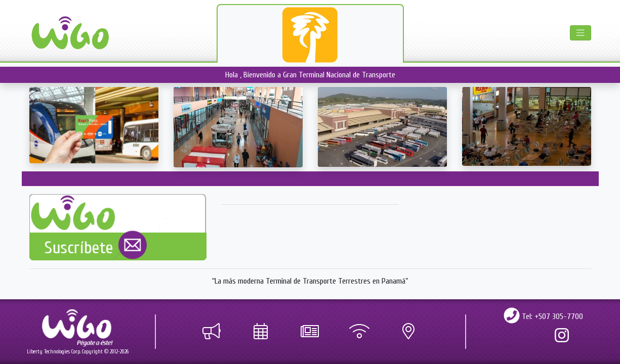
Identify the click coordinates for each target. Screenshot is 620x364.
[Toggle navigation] (580, 33)
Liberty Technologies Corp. (54, 352)
